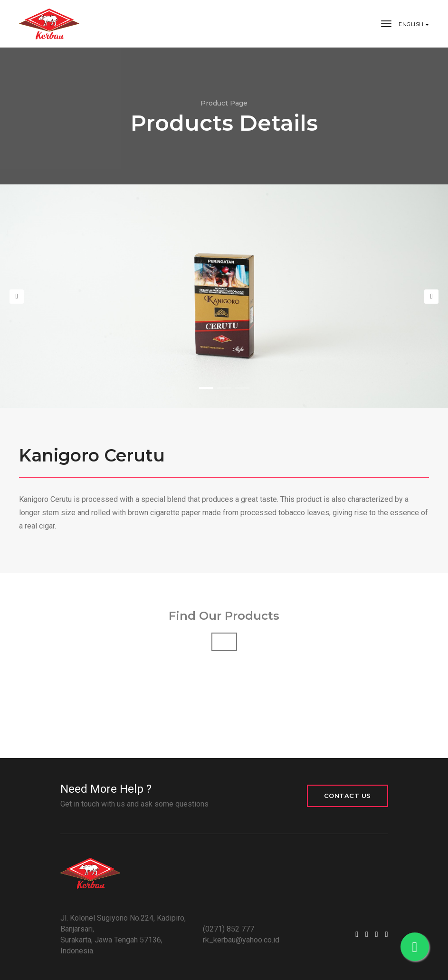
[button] (206, 388)
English (412, 24)
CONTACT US (348, 796)
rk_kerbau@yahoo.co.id (241, 940)
